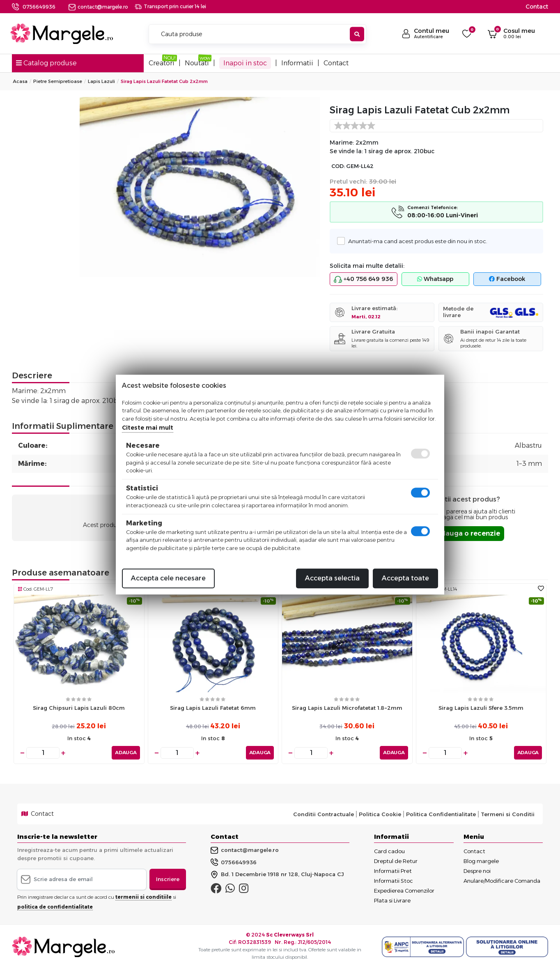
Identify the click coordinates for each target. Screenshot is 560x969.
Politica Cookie (380, 814)
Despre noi (477, 871)
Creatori (162, 63)
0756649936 (39, 7)
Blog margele (481, 861)
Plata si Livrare (392, 900)
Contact (537, 7)
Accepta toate (405, 578)
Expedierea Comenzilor (404, 891)
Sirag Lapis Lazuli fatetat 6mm (213, 708)
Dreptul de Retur (396, 861)
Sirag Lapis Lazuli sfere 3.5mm (481, 708)
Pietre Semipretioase (58, 81)
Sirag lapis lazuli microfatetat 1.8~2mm (347, 708)
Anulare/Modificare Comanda (502, 881)
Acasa (20, 81)
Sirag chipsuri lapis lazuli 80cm (79, 708)
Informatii (297, 63)
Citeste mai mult (148, 428)
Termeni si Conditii (508, 814)
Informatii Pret (393, 871)
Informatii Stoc (394, 881)
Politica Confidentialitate (441, 814)
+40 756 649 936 (363, 279)
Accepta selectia (332, 578)
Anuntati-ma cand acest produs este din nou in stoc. (415, 241)
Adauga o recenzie (468, 533)
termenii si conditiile (143, 896)
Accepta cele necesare (168, 578)
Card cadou (389, 851)
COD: (338, 166)
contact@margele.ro (98, 7)
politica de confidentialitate (55, 906)
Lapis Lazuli (101, 81)
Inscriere (168, 879)
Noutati (197, 63)
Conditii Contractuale (324, 814)
